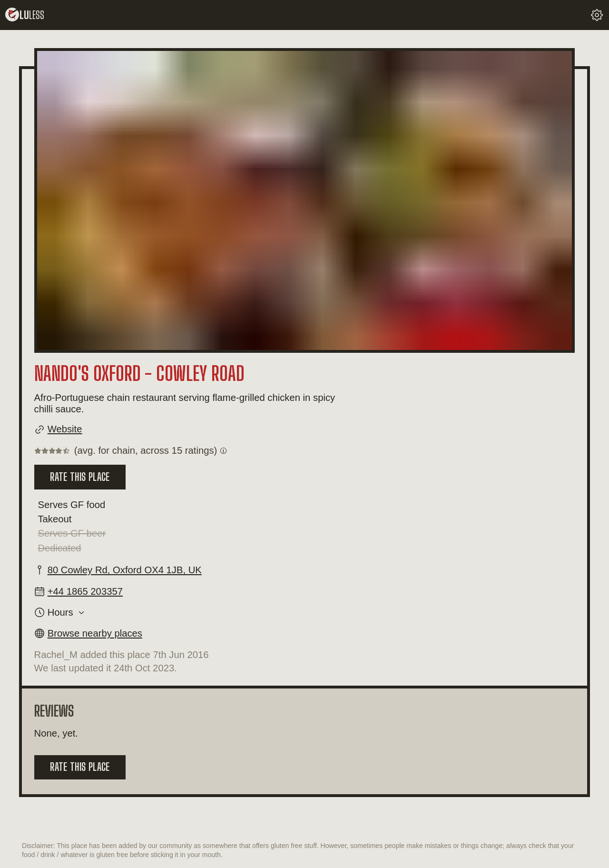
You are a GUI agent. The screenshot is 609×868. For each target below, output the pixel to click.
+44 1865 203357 (85, 591)
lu (25, 15)
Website (65, 429)
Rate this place (80, 477)
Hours (60, 612)
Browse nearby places (95, 633)
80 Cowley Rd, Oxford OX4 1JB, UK (125, 570)
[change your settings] (597, 15)
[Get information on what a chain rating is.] (223, 451)
